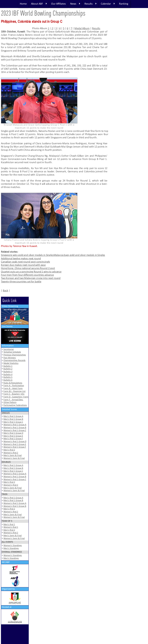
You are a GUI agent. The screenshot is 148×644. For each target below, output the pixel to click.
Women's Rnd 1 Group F (15, 447)
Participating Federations (15, 405)
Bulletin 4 (8, 375)
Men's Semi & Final (13, 455)
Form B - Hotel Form (13, 388)
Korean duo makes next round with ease (23, 265)
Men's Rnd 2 (9, 450)
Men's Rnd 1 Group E (13, 436)
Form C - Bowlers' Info (14, 394)
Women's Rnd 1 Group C (15, 430)
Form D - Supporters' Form (16, 397)
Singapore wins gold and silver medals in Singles (27, 255)
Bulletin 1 (8, 366)
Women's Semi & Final (14, 458)
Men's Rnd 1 (9, 525)
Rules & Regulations (13, 383)
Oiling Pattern (10, 402)
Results (90, 4)
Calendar (108, 4)
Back (6, 291)
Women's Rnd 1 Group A (15, 425)
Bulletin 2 (8, 369)
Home (23, 4)
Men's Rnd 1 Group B (13, 419)
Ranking (123, 4)
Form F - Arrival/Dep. (13, 400)
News (75, 4)
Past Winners (10, 358)
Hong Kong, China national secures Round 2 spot (28, 268)
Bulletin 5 (8, 377)
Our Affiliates (58, 4)
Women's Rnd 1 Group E (15, 444)
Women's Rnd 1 (11, 527)
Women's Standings (13, 546)
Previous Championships (15, 355)
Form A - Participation (14, 386)
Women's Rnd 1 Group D (15, 442)
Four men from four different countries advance (27, 275)
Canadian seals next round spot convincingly (25, 262)
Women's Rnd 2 (11, 453)
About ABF (39, 4)
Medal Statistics (11, 363)
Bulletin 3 (8, 372)
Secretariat (9, 349)
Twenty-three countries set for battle (21, 282)
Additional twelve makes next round (21, 259)
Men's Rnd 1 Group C (13, 422)
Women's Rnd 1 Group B (15, 428)
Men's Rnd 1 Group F (13, 439)
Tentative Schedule (12, 352)
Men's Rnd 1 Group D (13, 433)
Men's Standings (11, 548)
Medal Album (82, 29)
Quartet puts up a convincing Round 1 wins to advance (31, 272)
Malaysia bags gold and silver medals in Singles (79, 255)
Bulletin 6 (8, 380)
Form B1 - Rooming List (14, 391)
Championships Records (14, 360)
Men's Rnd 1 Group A (13, 416)
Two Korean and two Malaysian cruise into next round (31, 278)
